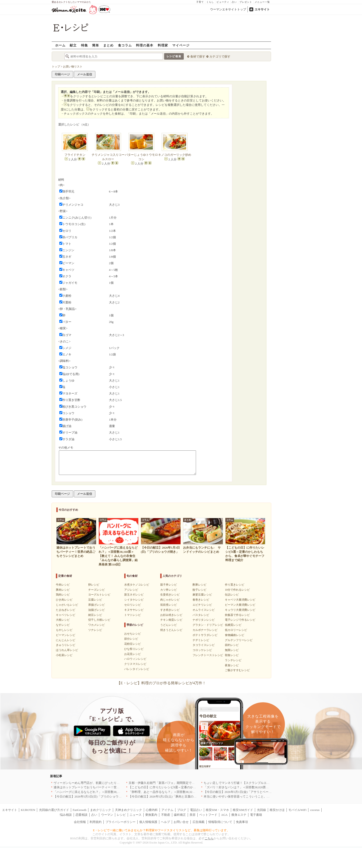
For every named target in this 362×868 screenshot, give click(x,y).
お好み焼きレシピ (171, 615)
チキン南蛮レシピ (171, 620)
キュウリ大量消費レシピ (240, 610)
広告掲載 (199, 822)
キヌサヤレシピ (134, 610)
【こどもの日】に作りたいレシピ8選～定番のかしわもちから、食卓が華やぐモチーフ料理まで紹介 (195, 787)
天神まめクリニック (128, 810)
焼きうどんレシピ (171, 630)
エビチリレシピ (202, 605)
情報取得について (220, 822)
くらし (210, 2)
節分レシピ (131, 639)
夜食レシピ (232, 665)
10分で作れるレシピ (237, 590)
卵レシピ (94, 585)
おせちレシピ (133, 634)
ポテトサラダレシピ (205, 635)
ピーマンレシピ (66, 635)
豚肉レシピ (63, 590)
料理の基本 (145, 45)
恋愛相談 (81, 815)
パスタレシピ (201, 615)
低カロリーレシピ (236, 630)
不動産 (166, 815)
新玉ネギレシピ (134, 595)
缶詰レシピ (232, 595)
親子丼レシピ (169, 585)
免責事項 (242, 822)
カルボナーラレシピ (205, 630)
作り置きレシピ (235, 585)
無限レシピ (232, 650)
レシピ (121, 815)
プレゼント (246, 2)
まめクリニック (101, 810)
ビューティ (223, 2)
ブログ (182, 810)
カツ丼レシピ (169, 590)
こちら (209, 838)
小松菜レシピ (64, 655)
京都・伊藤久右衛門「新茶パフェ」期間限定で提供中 (165, 783)
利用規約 (96, 822)
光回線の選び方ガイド (54, 810)
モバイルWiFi (297, 810)
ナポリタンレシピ (204, 620)
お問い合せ (181, 822)
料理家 (163, 45)
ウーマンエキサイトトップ (228, 9)
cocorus (315, 810)
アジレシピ (131, 590)
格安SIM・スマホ (217, 810)
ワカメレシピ (97, 625)
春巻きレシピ (201, 600)
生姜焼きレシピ (170, 595)
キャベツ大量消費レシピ (240, 600)
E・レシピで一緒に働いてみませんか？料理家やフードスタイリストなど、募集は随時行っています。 (161, 830)
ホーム (60, 45)
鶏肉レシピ (63, 595)
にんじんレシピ (66, 640)
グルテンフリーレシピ (239, 640)
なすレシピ (63, 625)
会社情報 (80, 822)
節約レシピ (232, 645)
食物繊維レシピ (235, 635)
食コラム (125, 45)
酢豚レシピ (199, 585)
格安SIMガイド (243, 810)
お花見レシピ (133, 654)
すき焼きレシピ (170, 610)
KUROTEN (28, 810)
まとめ (108, 45)
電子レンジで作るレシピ (240, 620)
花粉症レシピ (133, 644)
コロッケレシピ (202, 650)
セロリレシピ (133, 605)
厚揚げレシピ (97, 605)
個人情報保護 (148, 822)
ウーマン (107, 815)
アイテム (167, 810)
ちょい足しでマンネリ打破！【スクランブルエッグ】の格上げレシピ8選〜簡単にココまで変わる (269, 783)
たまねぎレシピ (66, 610)
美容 (193, 815)
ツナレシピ (95, 630)
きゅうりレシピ (66, 645)
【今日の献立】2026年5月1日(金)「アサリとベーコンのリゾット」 (248, 792)
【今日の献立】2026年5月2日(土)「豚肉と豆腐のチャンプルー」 (172, 796)
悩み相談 (66, 815)
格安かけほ (277, 810)
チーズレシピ (97, 590)
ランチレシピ (233, 660)
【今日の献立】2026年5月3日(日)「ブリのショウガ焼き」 (92, 796)
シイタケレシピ (134, 600)
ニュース (136, 815)
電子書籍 (256, 815)
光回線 (261, 810)
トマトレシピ (133, 615)
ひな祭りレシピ (134, 649)
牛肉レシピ (63, 585)
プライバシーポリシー (121, 822)
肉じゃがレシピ (170, 600)
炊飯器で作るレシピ (237, 615)
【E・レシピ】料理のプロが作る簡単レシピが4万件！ (161, 683)
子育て (200, 2)
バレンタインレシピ (137, 669)
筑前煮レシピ (169, 605)
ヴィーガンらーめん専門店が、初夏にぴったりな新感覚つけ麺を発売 (100, 783)
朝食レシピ (232, 655)
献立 (73, 45)
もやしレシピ (64, 630)
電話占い (196, 810)
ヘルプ (165, 822)
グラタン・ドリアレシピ (208, 625)
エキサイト (262, 9)
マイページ (181, 45)
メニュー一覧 (262, 2)
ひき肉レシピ (64, 600)
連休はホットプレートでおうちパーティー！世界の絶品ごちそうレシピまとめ (106, 787)
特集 (84, 45)
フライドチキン (75, 155)
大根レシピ (63, 620)
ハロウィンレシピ (135, 659)
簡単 (96, 45)
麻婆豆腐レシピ (202, 595)
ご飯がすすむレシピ (237, 670)
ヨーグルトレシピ (99, 595)
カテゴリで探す (220, 57)
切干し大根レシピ (99, 620)
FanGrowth (80, 810)
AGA (224, 815)
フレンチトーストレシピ (208, 655)
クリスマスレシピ (135, 664)
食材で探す (198, 57)
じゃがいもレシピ (67, 605)
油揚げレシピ (97, 610)
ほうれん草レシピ (67, 650)
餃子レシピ (199, 590)
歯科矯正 (180, 815)
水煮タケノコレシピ (137, 585)
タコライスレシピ (204, 645)
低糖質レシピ (233, 625)
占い (234, 2)
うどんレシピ (169, 625)
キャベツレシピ (66, 615)
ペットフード (208, 815)
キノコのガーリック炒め (175, 155)
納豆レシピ (95, 615)
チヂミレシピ (201, 640)
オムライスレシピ (204, 610)
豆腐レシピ (95, 600)
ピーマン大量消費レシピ (240, 605)
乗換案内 (151, 815)
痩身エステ (239, 815)
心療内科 (152, 810)
